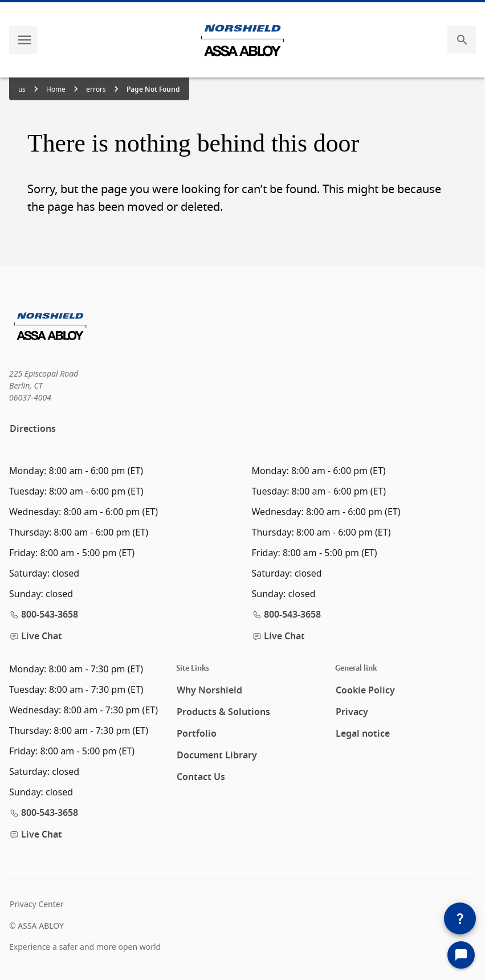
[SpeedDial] (460, 918)
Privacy (352, 712)
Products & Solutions (223, 712)
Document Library (217, 756)
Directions (33, 429)
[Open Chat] (461, 955)
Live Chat (36, 636)
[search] (462, 40)
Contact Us (201, 777)
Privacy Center (36, 904)
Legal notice (363, 734)
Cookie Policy (365, 691)
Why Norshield (209, 691)
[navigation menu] (25, 40)
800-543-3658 (44, 615)
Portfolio (197, 734)
